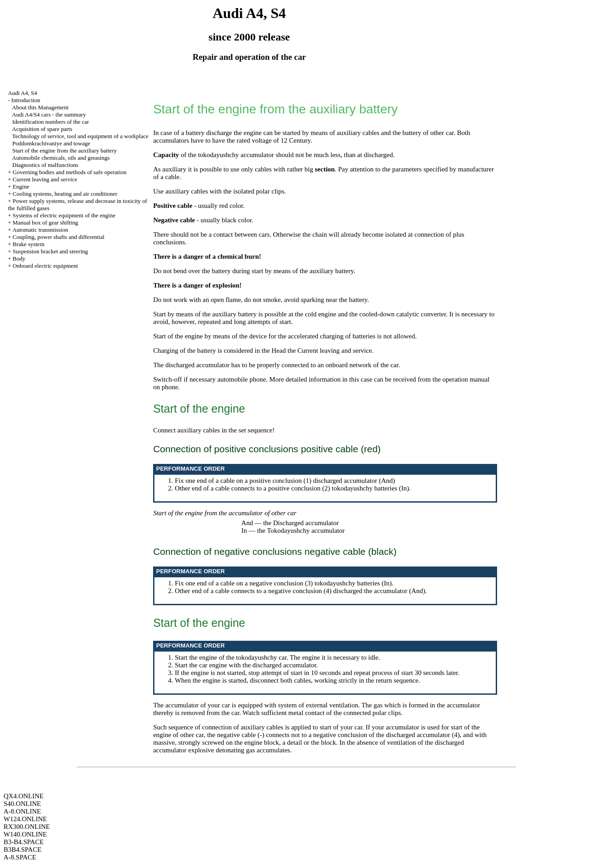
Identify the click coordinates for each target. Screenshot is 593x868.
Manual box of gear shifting (45, 223)
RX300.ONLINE (27, 827)
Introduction (26, 100)
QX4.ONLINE (24, 796)
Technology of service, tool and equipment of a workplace (80, 136)
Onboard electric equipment (45, 266)
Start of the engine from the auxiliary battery (64, 151)
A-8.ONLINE (22, 811)
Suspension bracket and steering (50, 251)
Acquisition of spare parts (42, 129)
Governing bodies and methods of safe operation (70, 172)
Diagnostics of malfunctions (45, 165)
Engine (21, 187)
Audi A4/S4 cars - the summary (49, 115)
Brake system (28, 244)
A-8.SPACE (20, 857)
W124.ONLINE (25, 819)
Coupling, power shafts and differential (59, 237)
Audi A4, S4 (23, 93)
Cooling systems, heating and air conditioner (65, 194)
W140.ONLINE (25, 834)
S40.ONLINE (22, 804)
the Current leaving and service (330, 351)
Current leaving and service (45, 179)
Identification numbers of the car (50, 122)
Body (19, 259)
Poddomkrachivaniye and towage (51, 143)
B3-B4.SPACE (24, 842)
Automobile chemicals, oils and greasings (61, 158)
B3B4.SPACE (23, 850)
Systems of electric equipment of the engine (64, 215)
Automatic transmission (40, 230)
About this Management (41, 107)
